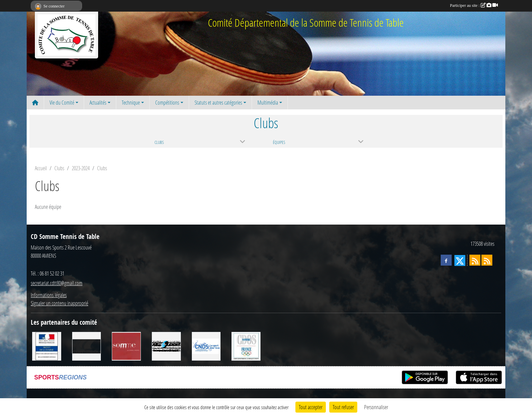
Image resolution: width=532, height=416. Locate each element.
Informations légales (49, 295)
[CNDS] (206, 345)
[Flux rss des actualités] (475, 260)
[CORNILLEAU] (87, 345)
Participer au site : (474, 5)
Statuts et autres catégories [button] (218, 102)
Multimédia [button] (268, 102)
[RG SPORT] (166, 345)
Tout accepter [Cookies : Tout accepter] (311, 407)
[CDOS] (246, 345)
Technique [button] (131, 102)
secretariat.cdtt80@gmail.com (57, 283)
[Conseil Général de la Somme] (126, 345)
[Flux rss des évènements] (487, 260)
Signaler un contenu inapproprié (59, 303)
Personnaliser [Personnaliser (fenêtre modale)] (376, 407)
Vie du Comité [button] (62, 102)
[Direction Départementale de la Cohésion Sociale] (47, 345)
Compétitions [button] (167, 102)
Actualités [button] (98, 102)
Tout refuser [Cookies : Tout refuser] (343, 407)
